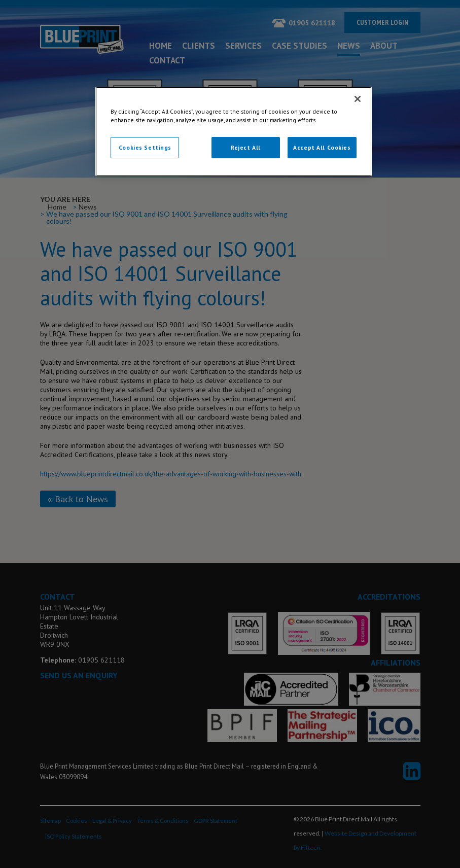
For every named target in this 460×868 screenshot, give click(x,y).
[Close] (358, 99)
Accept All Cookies (322, 147)
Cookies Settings (145, 147)
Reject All (246, 147)
